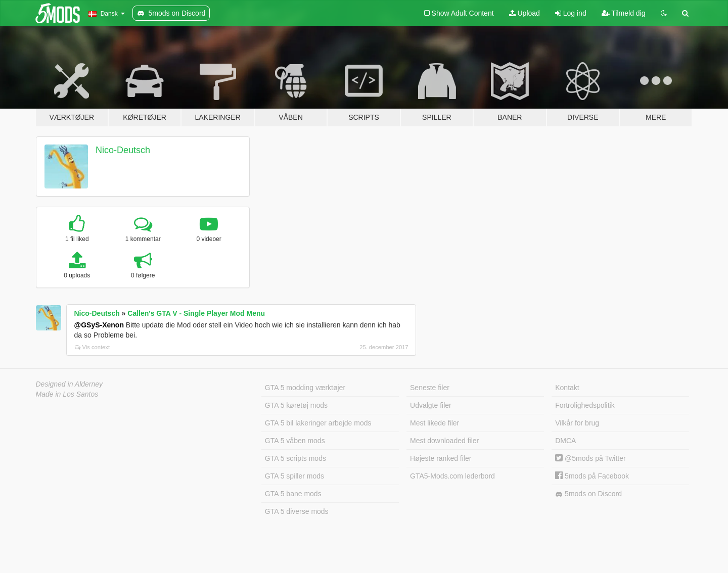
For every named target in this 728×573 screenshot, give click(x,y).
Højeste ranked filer (441, 458)
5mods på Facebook (592, 476)
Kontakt (567, 388)
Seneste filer (430, 388)
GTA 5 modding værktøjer (305, 388)
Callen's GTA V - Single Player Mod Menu (196, 313)
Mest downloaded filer (444, 441)
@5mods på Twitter (590, 458)
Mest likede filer (435, 423)
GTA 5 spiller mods (294, 476)
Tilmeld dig (624, 13)
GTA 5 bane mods (293, 494)
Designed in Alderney (70, 384)
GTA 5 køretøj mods (296, 405)
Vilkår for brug (577, 423)
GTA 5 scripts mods (295, 458)
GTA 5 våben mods (295, 441)
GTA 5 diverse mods (297, 511)
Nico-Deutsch (123, 150)
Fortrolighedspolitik (585, 405)
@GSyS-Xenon (99, 325)
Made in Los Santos (67, 394)
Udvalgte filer (431, 405)
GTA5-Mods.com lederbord (452, 476)
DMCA (565, 441)
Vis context (93, 347)
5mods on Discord (588, 494)
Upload (525, 13)
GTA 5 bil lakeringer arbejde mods (318, 423)
